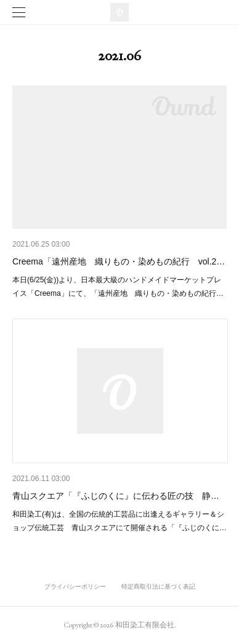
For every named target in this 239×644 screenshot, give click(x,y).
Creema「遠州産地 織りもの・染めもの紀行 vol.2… (119, 261)
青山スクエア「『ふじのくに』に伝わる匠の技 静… (116, 496)
